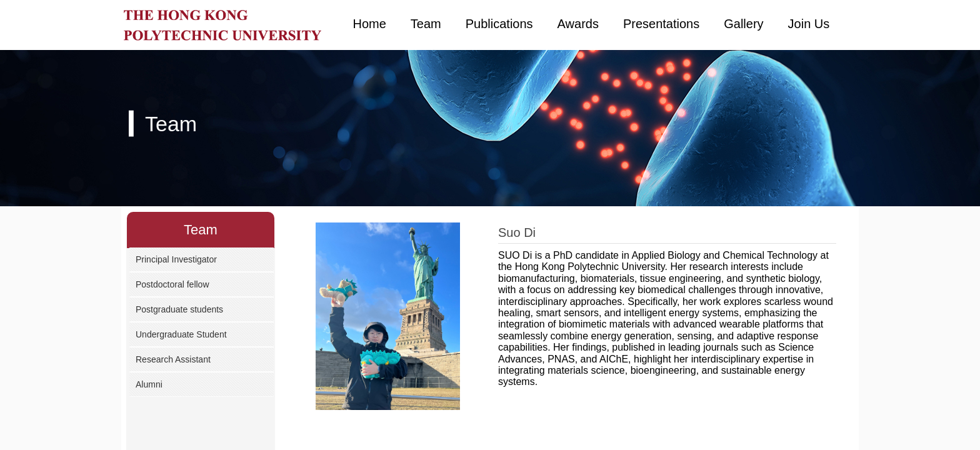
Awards (578, 24)
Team (426, 24)
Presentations (661, 24)
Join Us (809, 24)
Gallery (743, 24)
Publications (499, 24)
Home (370, 24)
